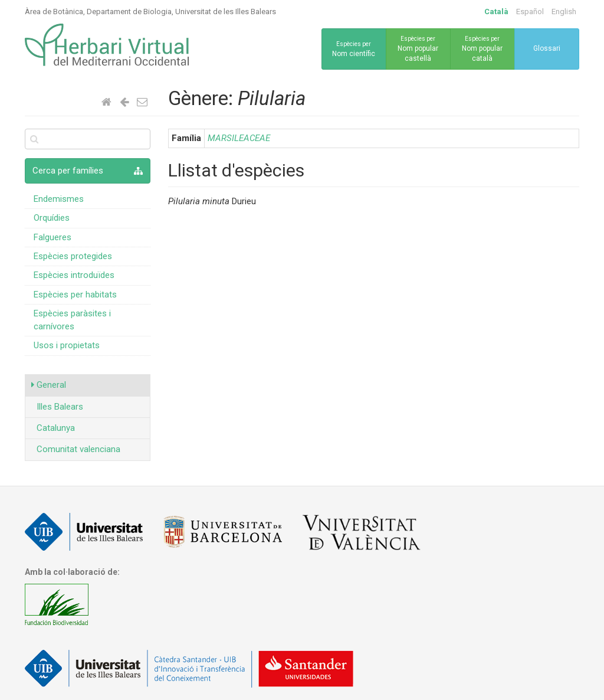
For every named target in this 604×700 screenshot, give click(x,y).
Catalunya (53, 428)
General (49, 385)
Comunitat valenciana (76, 449)
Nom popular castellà (418, 48)
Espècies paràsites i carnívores (72, 320)
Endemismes (59, 199)
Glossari (547, 48)
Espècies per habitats (75, 295)
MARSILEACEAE (239, 138)
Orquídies (52, 218)
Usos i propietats (67, 345)
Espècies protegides (73, 256)
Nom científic (354, 48)
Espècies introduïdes (74, 275)
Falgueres (52, 237)
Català (496, 12)
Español (530, 12)
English (564, 12)
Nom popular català (482, 48)
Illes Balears (57, 407)
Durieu (212, 201)
